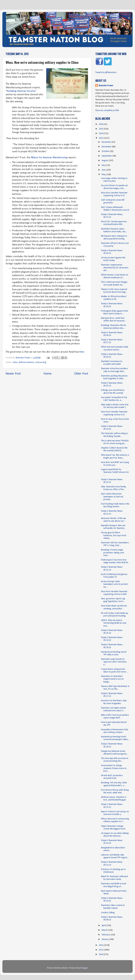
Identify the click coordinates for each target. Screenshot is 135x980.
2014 (101, 134)
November (107, 147)
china (15, 362)
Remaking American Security (21, 91)
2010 (101, 954)
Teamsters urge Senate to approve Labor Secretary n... (114, 662)
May (104, 175)
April (104, 926)
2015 (101, 129)
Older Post (81, 374)
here (82, 352)
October (106, 151)
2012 (101, 945)
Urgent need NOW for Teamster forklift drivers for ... (115, 472)
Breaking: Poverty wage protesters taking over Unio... (113, 553)
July (104, 165)
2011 (101, 950)
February (106, 935)
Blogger (84, 968)
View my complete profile (107, 110)
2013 (101, 138)
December (107, 142)
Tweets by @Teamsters (106, 72)
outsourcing (41, 362)
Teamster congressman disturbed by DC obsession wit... (115, 268)
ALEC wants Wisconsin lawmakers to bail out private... (112, 497)
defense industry (26, 362)
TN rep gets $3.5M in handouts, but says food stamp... (114, 535)
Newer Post (13, 374)
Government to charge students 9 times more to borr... (114, 768)
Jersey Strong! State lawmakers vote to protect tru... (115, 584)
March (105, 930)
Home (47, 374)
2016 (101, 124)
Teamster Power (106, 86)
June (104, 170)
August (105, 161)
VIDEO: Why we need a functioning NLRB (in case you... (114, 623)
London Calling (108, 913)
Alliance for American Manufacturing (49, 158)
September (107, 156)
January (105, 939)
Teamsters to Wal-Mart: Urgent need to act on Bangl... (112, 679)
